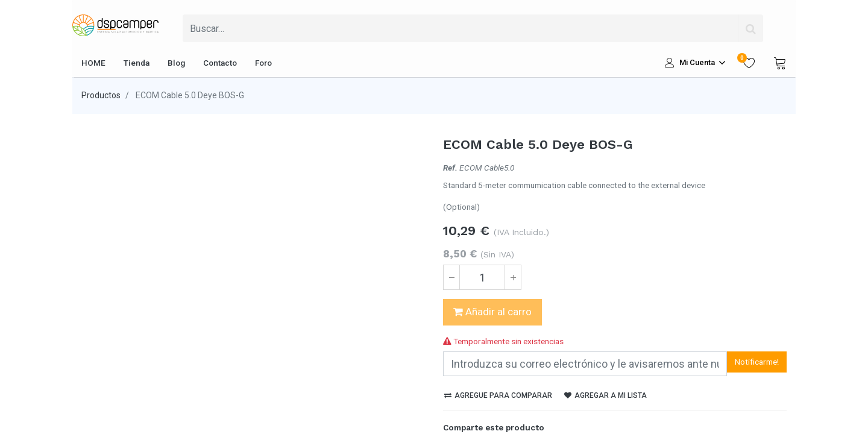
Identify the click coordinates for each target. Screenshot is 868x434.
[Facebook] (452, 402)
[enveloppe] (534, 402)
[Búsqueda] (750, 28)
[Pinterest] (514, 402)
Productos (101, 95)
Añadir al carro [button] (492, 312)
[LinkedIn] (493, 402)
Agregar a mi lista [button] (605, 348)
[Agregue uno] (513, 277)
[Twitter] (473, 402)
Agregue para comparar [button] (498, 348)
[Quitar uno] (451, 277)
